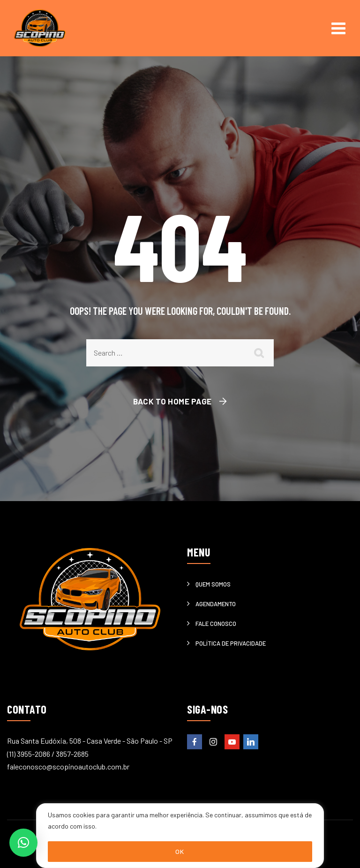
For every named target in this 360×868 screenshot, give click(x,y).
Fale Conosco (216, 624)
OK (180, 851)
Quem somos (213, 584)
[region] (180, 836)
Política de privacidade (231, 643)
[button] (23, 843)
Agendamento (216, 604)
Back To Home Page (172, 401)
